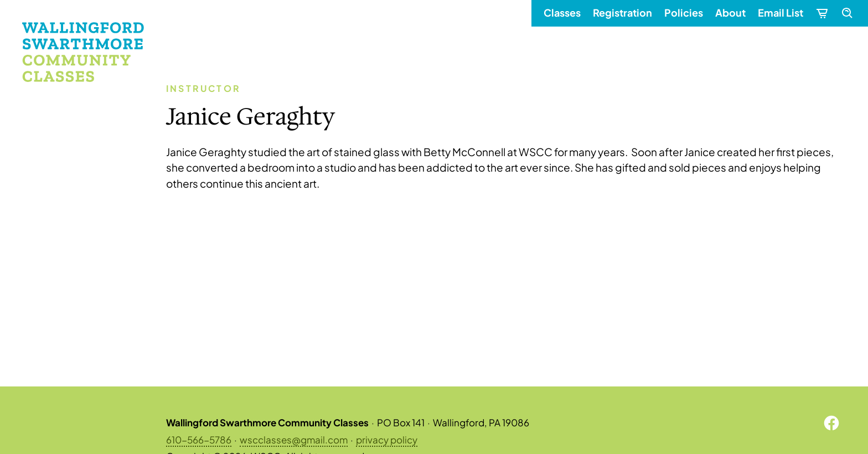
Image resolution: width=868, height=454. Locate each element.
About (730, 12)
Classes (562, 12)
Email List (781, 12)
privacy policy (387, 439)
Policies (684, 12)
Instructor (203, 88)
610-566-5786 (199, 439)
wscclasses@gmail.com (294, 439)
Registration (622, 12)
